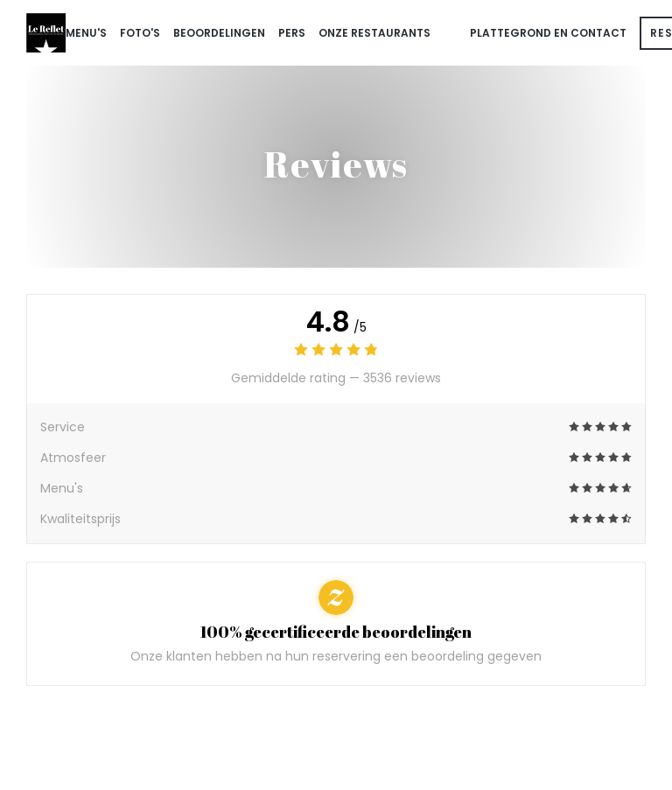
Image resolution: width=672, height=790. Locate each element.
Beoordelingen (219, 33)
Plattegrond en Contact (548, 33)
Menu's (86, 33)
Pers (292, 33)
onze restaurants (374, 33)
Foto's (140, 33)
